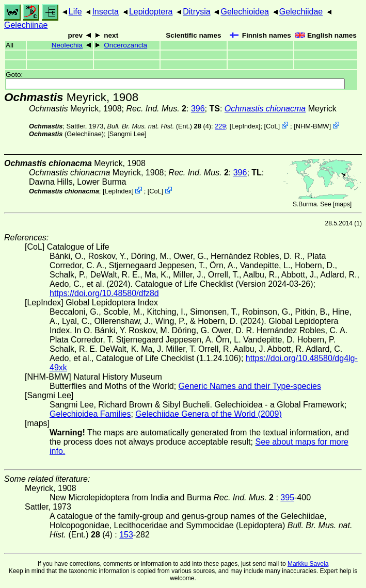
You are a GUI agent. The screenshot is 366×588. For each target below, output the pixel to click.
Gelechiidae (301, 12)
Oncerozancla (125, 45)
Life (75, 12)
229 (220, 126)
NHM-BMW (313, 126)
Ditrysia (196, 12)
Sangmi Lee (127, 134)
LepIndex (245, 126)
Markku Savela (308, 564)
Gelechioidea (244, 12)
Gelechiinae (26, 25)
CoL (272, 126)
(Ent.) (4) (160, 126)
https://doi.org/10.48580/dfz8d (104, 293)
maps (342, 204)
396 (198, 109)
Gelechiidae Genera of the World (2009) (208, 414)
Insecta (105, 12)
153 (126, 535)
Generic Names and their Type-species (250, 386)
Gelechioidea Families (90, 414)
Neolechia (67, 45)
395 (287, 497)
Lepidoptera (151, 12)
